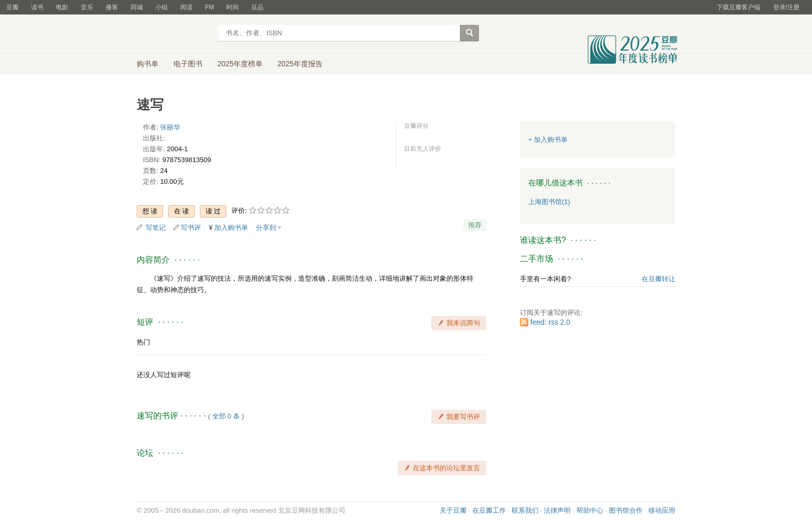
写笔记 (156, 228)
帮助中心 (590, 510)
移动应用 (662, 510)
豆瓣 (12, 7)
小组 (162, 7)
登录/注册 (786, 7)
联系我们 (525, 510)
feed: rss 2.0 (550, 322)
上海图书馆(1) (549, 202)
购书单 (148, 64)
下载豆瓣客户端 (738, 7)
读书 (37, 7)
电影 (62, 7)
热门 (143, 342)
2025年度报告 (300, 64)
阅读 (186, 7)
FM (209, 7)
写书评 (191, 228)
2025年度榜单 (240, 64)
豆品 (257, 7)
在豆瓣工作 (489, 510)
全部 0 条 (226, 416)
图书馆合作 (626, 510)
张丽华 (170, 127)
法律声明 (557, 510)
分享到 (266, 228)
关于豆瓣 (453, 510)
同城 (137, 7)
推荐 (475, 225)
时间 (233, 7)
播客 (112, 7)
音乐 (87, 7)
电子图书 (188, 64)
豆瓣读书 (174, 34)
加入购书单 (231, 228)
